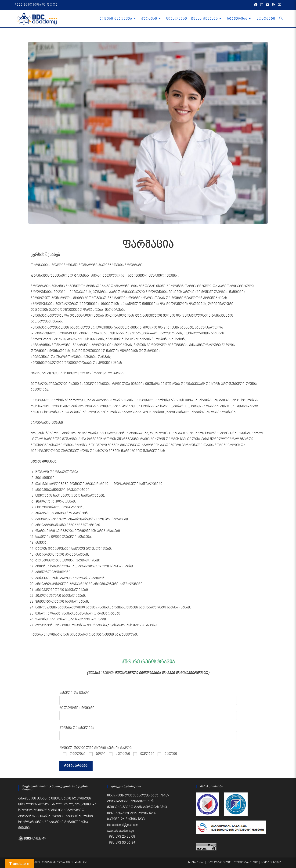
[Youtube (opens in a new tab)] (268, 5)
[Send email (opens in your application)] (279, 5)
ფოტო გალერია (246, 862)
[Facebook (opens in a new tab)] (256, 5)
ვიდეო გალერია (219, 862)
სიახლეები (196, 862)
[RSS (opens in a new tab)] (274, 5)
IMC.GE (70, 862)
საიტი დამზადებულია (49, 862)
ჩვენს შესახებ (271, 862)
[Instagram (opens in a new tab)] (262, 5)
